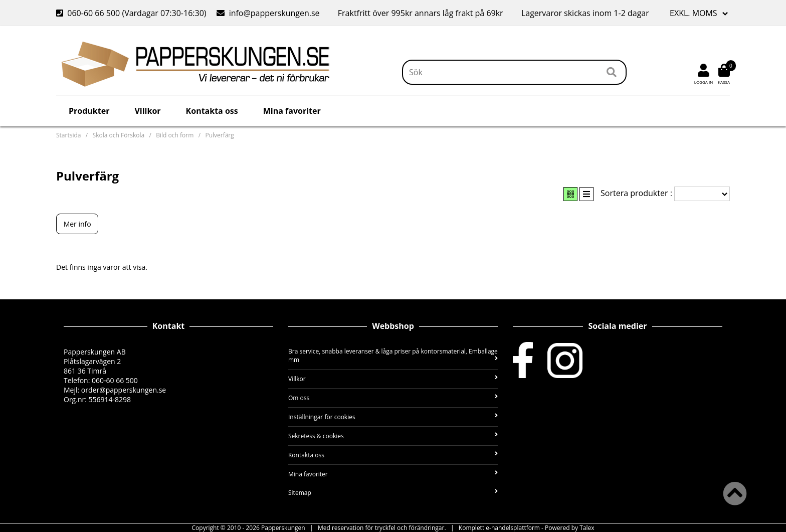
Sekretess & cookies (393, 436)
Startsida (68, 135)
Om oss (393, 398)
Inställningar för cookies (393, 417)
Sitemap (393, 493)
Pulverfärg (219, 135)
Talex (587, 528)
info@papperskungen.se (274, 13)
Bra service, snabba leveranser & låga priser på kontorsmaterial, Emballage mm (393, 356)
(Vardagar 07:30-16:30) (132, 13)
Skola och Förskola (119, 135)
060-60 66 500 (93, 13)
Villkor (147, 111)
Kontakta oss (212, 111)
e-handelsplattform (513, 528)
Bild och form (175, 135)
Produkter (89, 111)
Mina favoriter (292, 111)
